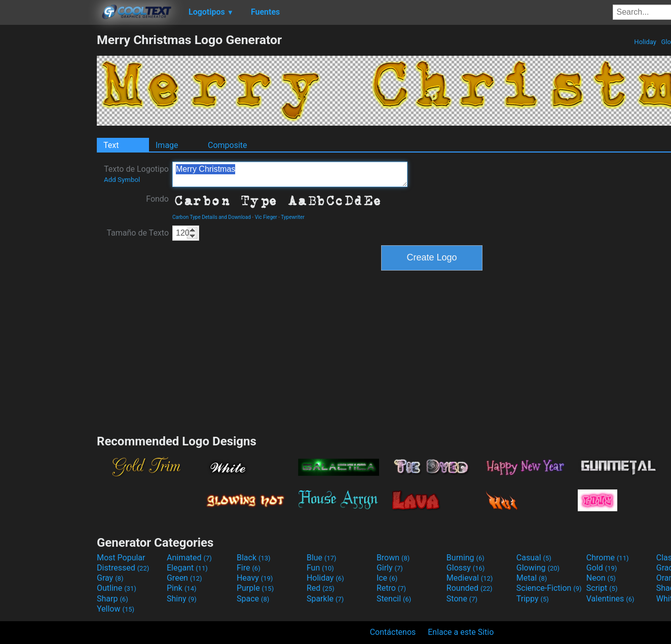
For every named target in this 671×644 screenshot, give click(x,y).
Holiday (645, 42)
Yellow (116, 609)
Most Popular (121, 558)
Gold (602, 568)
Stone (462, 599)
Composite (228, 145)
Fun (320, 568)
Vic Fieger (266, 217)
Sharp (113, 599)
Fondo (157, 199)
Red (321, 588)
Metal (532, 578)
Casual (534, 558)
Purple (255, 588)
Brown (393, 558)
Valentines (610, 599)
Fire (249, 568)
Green (184, 578)
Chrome (608, 558)
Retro (391, 588)
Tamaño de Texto (138, 233)
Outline (117, 588)
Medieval (470, 578)
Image (167, 145)
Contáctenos (393, 632)
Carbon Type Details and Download (212, 217)
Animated (189, 558)
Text (111, 145)
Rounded (470, 588)
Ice (387, 578)
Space (253, 599)
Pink (182, 588)
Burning (465, 558)
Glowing (538, 568)
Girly (390, 568)
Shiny (182, 599)
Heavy (255, 578)
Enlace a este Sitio (461, 632)
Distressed (123, 568)
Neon (601, 578)
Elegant (187, 568)
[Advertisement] (48, 184)
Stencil (394, 599)
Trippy (533, 599)
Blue (322, 558)
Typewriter (293, 217)
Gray (110, 578)
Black (254, 558)
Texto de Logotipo (136, 174)
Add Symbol (122, 180)
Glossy (466, 568)
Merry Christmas (290, 174)
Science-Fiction (549, 588)
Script (602, 588)
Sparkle (325, 599)
